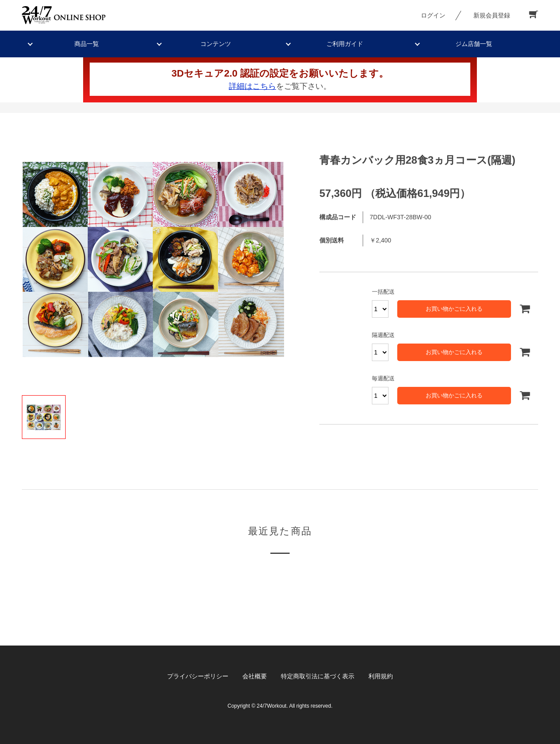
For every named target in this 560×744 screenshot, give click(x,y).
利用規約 (381, 676)
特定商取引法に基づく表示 (318, 676)
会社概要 (255, 676)
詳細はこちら (252, 86)
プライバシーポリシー (198, 676)
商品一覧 (87, 44)
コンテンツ (216, 44)
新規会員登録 (492, 15)
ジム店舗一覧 (474, 44)
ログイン (433, 15)
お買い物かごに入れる (454, 309)
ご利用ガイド (345, 44)
